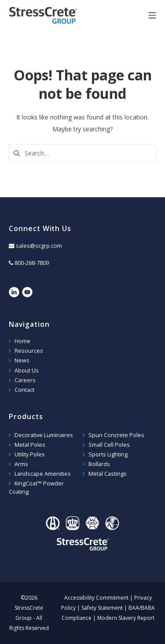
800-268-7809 (32, 263)
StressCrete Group (57, 15)
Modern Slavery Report (126, 618)
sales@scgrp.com (39, 246)
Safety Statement (102, 608)
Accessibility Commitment (96, 598)
